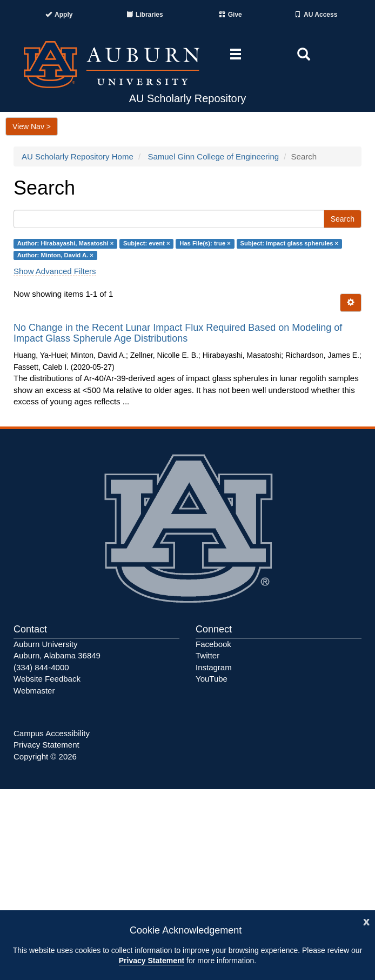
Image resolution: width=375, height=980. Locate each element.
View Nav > (32, 126)
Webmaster (34, 691)
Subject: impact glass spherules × (290, 244)
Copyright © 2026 (45, 756)
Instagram (214, 667)
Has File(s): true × (205, 244)
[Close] (366, 921)
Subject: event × (147, 244)
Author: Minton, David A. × (55, 255)
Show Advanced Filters (55, 271)
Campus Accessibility (52, 733)
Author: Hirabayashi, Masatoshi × (65, 244)
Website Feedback (47, 679)
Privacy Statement (152, 961)
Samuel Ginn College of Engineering (213, 156)
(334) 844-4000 (41, 667)
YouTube (212, 679)
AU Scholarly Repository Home (78, 156)
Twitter (207, 655)
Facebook (213, 644)
